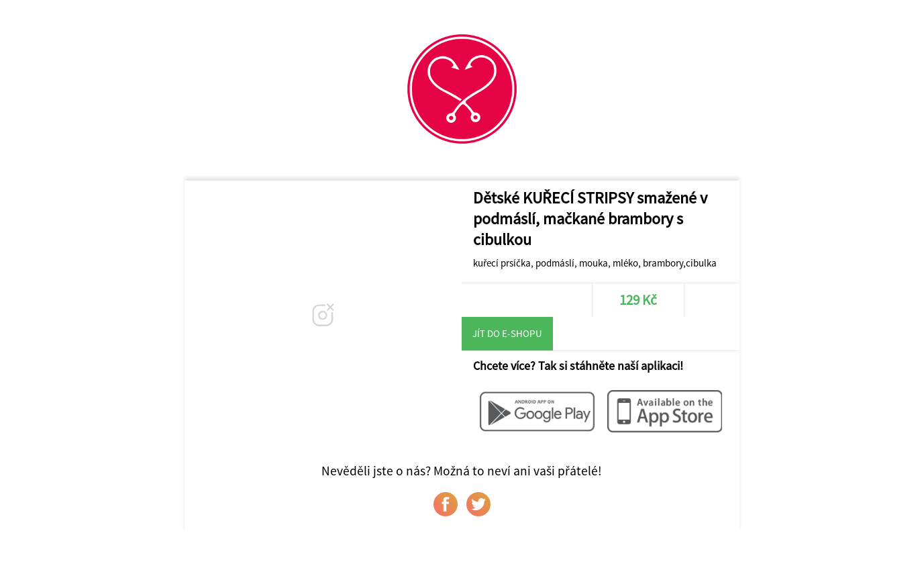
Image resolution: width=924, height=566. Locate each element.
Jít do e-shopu (507, 333)
